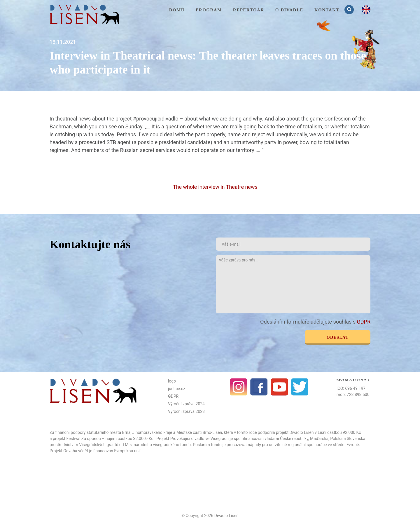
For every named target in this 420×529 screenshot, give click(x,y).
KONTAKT (327, 10)
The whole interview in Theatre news (216, 187)
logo (172, 381)
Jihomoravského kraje (152, 432)
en (366, 10)
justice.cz (177, 389)
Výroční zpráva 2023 (186, 411)
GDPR (364, 322)
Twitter (300, 387)
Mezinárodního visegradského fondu (158, 445)
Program (209, 10)
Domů (177, 10)
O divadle (289, 10)
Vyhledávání (350, 9)
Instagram (239, 387)
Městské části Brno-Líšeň (199, 432)
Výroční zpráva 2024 (186, 404)
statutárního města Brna (108, 432)
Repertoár (249, 10)
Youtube (279, 387)
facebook (259, 387)
